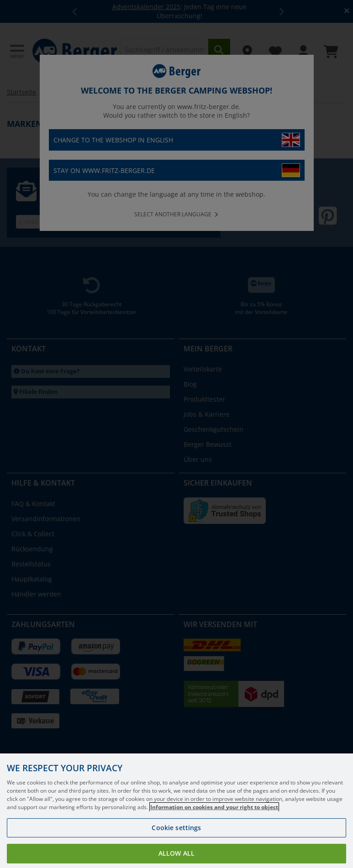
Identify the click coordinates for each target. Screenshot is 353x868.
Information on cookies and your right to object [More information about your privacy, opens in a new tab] (214, 816)
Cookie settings (176, 837)
